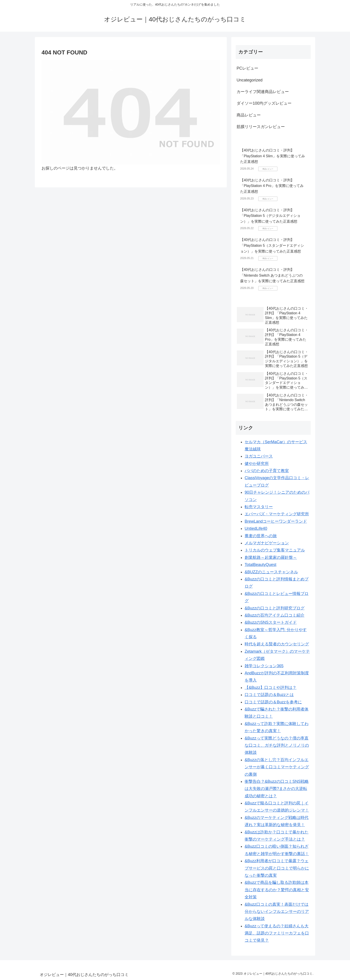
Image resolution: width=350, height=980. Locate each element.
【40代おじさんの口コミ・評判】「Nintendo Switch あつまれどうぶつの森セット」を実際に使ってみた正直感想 (272, 275)
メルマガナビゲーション (267, 543)
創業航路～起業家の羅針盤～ (271, 557)
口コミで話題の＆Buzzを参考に (273, 702)
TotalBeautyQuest (260, 565)
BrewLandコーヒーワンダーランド (276, 521)
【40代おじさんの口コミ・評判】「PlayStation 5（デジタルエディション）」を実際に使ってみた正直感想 (270, 216)
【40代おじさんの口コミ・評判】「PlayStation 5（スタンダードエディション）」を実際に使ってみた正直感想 (272, 245)
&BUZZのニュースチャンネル (271, 572)
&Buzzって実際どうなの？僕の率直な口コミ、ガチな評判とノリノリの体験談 (277, 745)
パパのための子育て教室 (267, 471)
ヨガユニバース (259, 456)
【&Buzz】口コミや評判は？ (271, 688)
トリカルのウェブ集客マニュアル (275, 550)
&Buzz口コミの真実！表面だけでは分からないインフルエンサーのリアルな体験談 (277, 912)
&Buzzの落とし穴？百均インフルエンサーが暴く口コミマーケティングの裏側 (277, 767)
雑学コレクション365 (264, 666)
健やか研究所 (257, 464)
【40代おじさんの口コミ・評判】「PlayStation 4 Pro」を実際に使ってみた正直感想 (272, 186)
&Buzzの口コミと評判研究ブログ (275, 608)
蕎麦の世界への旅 (261, 536)
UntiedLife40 (256, 528)
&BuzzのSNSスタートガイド (271, 622)
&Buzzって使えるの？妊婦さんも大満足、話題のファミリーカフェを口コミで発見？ (277, 933)
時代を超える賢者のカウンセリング (277, 644)
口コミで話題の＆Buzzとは (269, 695)
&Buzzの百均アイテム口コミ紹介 (275, 615)
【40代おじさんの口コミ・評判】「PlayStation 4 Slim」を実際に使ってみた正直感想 (273, 156)
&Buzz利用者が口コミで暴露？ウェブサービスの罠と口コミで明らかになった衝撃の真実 (277, 868)
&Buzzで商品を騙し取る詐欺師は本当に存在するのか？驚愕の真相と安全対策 (277, 890)
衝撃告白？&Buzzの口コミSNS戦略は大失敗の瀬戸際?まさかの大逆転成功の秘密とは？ (277, 789)
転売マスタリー (259, 507)
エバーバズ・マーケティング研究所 (277, 514)
